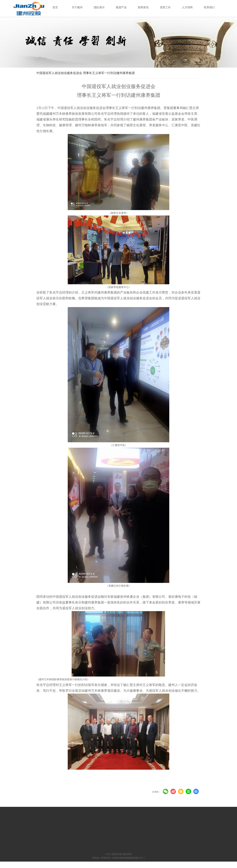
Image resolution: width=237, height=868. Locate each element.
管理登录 (106, 858)
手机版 (96, 858)
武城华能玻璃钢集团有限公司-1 (128, 858)
